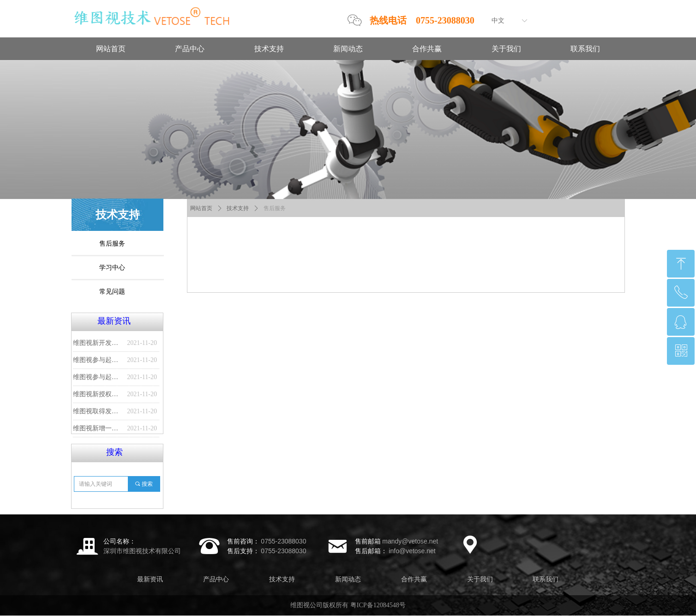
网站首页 (201, 208)
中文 (498, 21)
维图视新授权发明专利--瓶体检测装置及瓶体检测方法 (98, 394)
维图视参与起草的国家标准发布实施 (98, 377)
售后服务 (275, 208)
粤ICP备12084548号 (378, 605)
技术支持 (238, 208)
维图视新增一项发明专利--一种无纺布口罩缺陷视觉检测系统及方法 (98, 428)
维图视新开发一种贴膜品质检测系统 (98, 343)
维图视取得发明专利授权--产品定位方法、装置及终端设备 (98, 411)
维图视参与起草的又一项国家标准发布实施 (98, 360)
